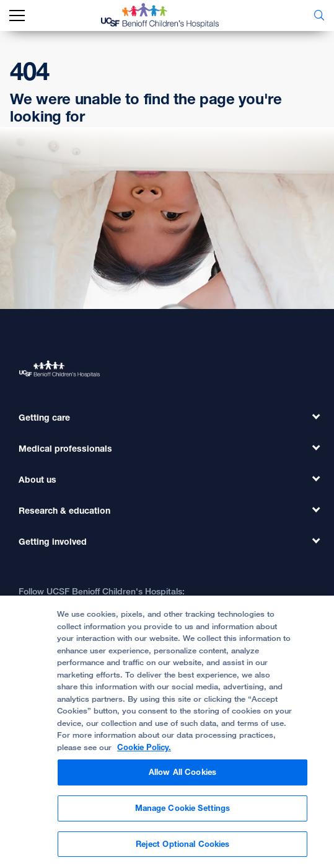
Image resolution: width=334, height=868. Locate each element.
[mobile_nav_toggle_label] (17, 16)
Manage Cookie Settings (183, 813)
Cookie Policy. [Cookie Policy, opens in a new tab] (144, 753)
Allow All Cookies (182, 778)
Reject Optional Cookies (183, 849)
